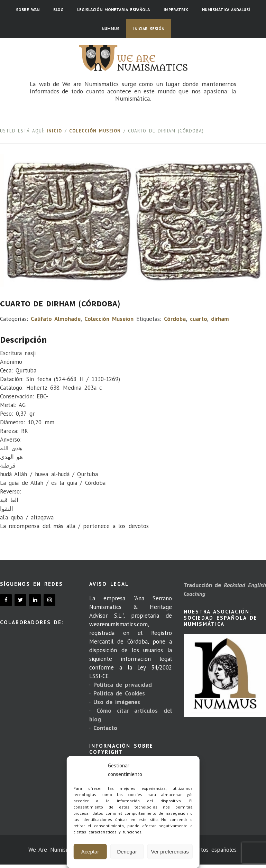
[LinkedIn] (35, 600)
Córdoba (175, 319)
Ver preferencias (170, 852)
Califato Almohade (56, 319)
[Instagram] (49, 600)
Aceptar (90, 852)
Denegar (127, 852)
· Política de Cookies (117, 693)
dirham (220, 319)
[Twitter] (20, 600)
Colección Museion (95, 131)
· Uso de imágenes (114, 702)
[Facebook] (6, 600)
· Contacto (103, 728)
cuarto (199, 319)
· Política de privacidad (120, 685)
